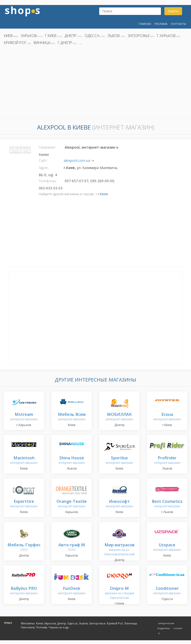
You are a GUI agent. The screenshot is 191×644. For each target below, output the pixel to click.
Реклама (161, 24)
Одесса (92, 36)
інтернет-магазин (72, 460)
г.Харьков (166, 36)
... (81, 43)
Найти (173, 11)
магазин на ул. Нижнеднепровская (119, 550)
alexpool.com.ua (77, 160)
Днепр (71, 36)
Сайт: (43, 160)
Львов (114, 36)
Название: (47, 147)
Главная (145, 24)
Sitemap (178, 628)
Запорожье (139, 36)
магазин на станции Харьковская (119, 593)
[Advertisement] (95, 83)
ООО (24, 547)
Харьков (29, 36)
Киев (8, 36)
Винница (42, 43)
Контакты (178, 24)
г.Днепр (65, 43)
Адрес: (44, 168)
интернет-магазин (24, 417)
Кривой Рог (15, 43)
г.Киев (51, 36)
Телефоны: (48, 181)
